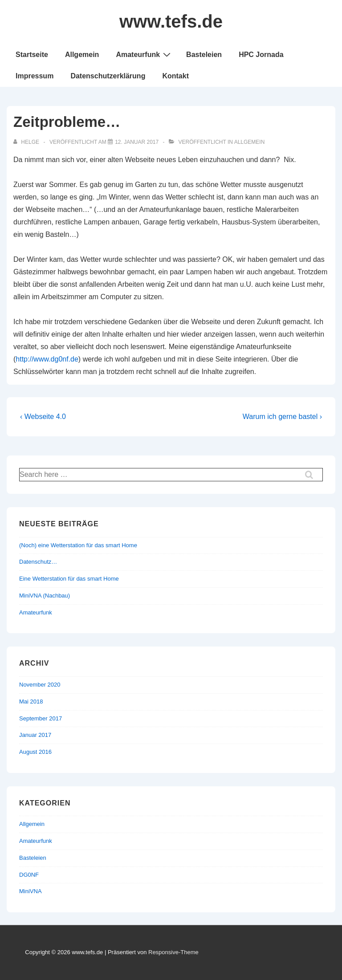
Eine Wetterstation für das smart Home (69, 579)
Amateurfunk (144, 54)
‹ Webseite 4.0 (43, 417)
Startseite (32, 55)
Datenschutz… (38, 562)
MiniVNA (31, 891)
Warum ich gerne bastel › (282, 417)
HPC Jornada (261, 55)
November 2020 (40, 685)
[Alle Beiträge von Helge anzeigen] (27, 142)
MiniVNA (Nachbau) (45, 596)
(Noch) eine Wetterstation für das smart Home (78, 545)
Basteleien (204, 55)
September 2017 (41, 718)
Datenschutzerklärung (108, 76)
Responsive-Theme (173, 952)
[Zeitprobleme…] (137, 142)
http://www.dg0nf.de (47, 359)
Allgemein (82, 55)
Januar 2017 (35, 735)
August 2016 (35, 752)
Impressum (35, 76)
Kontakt (175, 76)
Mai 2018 (31, 701)
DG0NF (29, 875)
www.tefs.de (171, 21)
